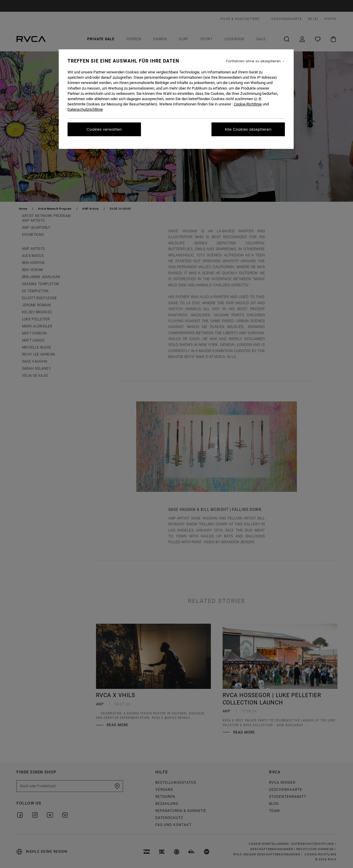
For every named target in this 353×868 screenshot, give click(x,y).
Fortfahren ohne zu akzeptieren (254, 61)
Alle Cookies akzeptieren (248, 129)
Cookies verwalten (104, 129)
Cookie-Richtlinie (248, 104)
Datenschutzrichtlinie (85, 109)
